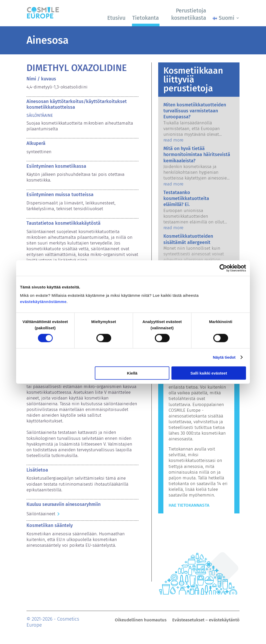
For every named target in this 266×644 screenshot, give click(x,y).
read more (173, 140)
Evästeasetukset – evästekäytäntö (206, 620)
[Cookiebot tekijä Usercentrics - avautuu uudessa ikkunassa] (223, 268)
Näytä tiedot (224, 357)
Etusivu (116, 18)
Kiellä (132, 373)
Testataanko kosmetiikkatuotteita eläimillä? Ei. (186, 199)
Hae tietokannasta (189, 505)
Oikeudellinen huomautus (141, 620)
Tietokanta (145, 18)
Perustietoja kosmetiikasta (189, 14)
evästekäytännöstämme (43, 301)
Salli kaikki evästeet (209, 373)
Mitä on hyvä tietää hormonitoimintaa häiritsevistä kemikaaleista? (197, 155)
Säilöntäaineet (41, 514)
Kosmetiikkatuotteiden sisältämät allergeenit (188, 239)
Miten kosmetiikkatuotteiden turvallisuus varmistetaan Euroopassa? (195, 111)
